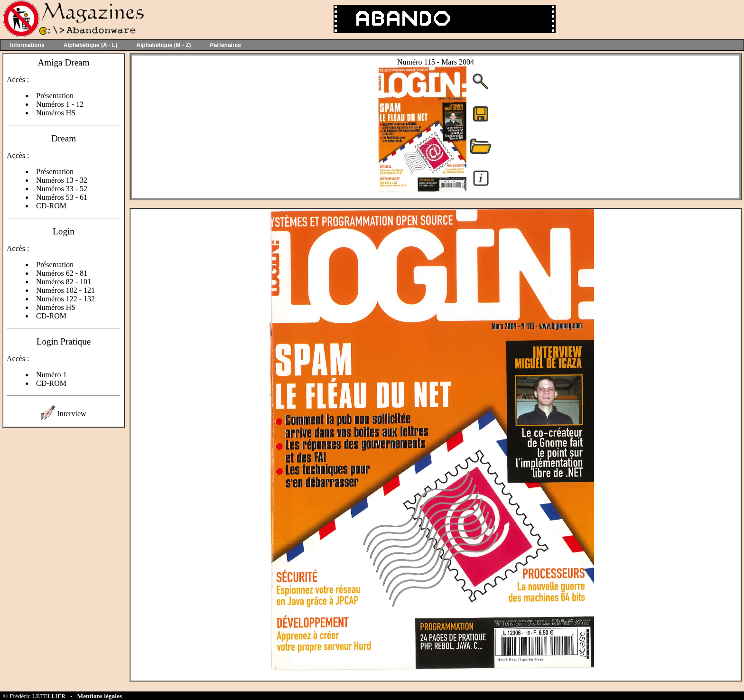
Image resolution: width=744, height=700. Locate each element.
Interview (71, 414)
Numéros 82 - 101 (64, 282)
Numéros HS (56, 113)
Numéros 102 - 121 (65, 290)
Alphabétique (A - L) (91, 45)
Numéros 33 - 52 (62, 189)
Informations (27, 45)
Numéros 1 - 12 (60, 104)
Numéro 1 (51, 375)
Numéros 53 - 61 (62, 197)
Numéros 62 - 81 (62, 273)
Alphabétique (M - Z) (163, 45)
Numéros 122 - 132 (65, 299)
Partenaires (226, 45)
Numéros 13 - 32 (62, 180)
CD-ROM (51, 206)
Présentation (55, 96)
